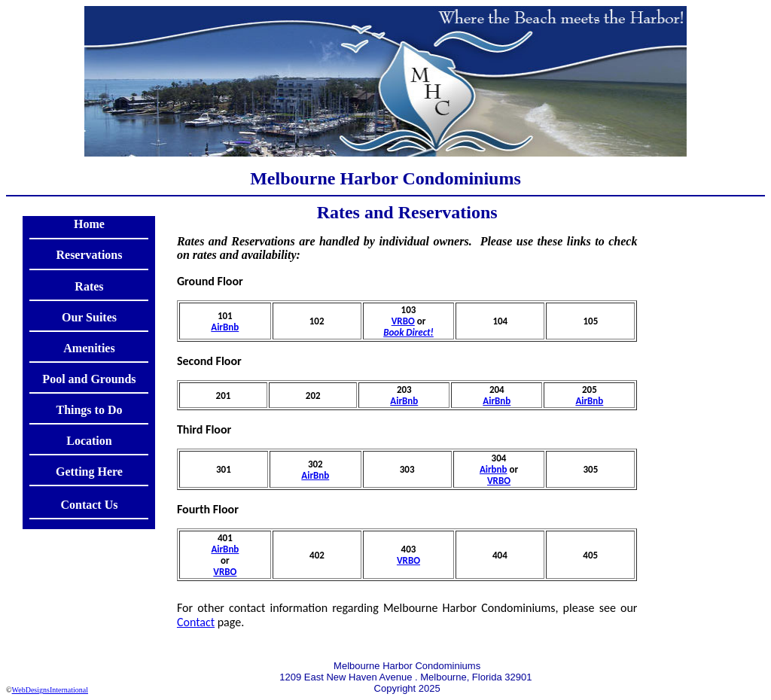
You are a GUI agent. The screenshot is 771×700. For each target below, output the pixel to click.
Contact (196, 622)
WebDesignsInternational (50, 690)
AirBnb (225, 327)
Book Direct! (408, 332)
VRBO (403, 321)
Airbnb (494, 469)
